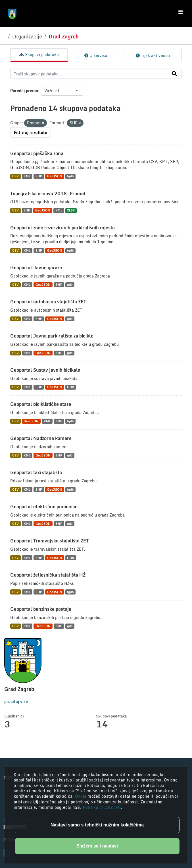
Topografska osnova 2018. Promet (48, 194)
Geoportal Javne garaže (36, 268)
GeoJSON (55, 176)
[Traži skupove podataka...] (89, 74)
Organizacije (27, 36)
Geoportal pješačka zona (37, 153)
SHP (39, 176)
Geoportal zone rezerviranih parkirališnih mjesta (62, 228)
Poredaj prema (24, 91)
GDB (71, 387)
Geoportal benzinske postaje (41, 609)
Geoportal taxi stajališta (36, 472)
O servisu (96, 55)
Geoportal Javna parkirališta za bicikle (52, 336)
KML (27, 176)
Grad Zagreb (64, 36)
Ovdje (81, 796)
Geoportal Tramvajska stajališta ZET (49, 541)
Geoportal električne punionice (44, 507)
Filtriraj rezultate (31, 132)
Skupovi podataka (39, 54)
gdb (70, 285)
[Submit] (174, 74)
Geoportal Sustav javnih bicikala (45, 370)
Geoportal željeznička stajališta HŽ (48, 575)
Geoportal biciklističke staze (41, 404)
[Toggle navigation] (180, 12)
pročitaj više (16, 701)
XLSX (71, 210)
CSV (15, 176)
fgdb (70, 176)
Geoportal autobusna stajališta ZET (48, 302)
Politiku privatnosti (102, 807)
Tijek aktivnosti (153, 55)
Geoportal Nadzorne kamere (41, 438)
